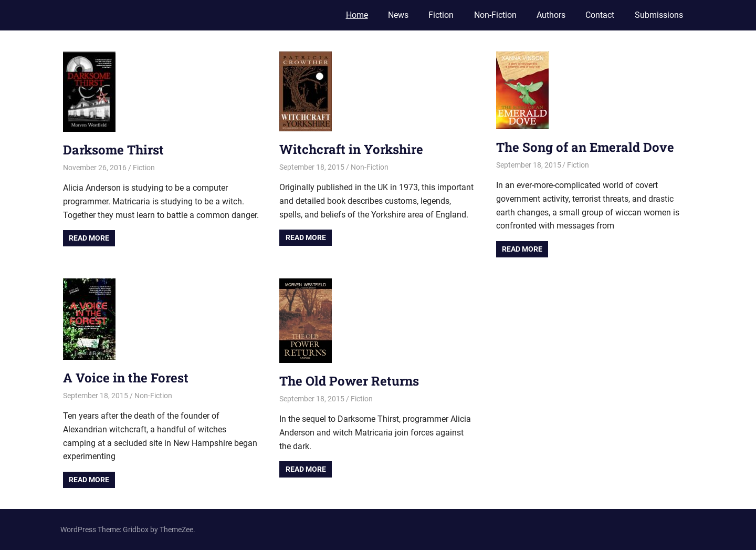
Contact (600, 15)
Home (357, 15)
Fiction (441, 15)
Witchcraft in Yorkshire (351, 149)
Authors (551, 15)
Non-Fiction (495, 15)
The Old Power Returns (349, 381)
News (398, 15)
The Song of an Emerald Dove (585, 147)
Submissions (659, 15)
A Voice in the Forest (126, 378)
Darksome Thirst (113, 150)
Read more (89, 238)
